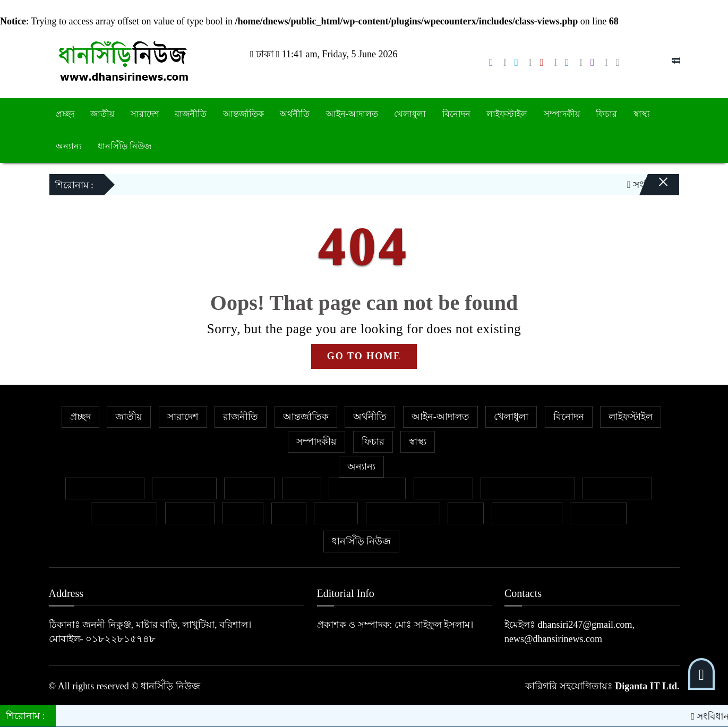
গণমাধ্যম (249, 488)
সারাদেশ (145, 114)
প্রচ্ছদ (65, 114)
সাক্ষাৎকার (598, 513)
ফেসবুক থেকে (617, 488)
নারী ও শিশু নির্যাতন (528, 488)
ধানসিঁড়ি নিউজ (125, 146)
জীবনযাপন (443, 488)
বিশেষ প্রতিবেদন (105, 488)
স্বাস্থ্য (642, 114)
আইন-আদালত (352, 114)
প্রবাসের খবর (124, 513)
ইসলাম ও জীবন (367, 488)
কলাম (302, 488)
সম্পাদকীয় (562, 114)
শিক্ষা (466, 513)
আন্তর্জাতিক (243, 114)
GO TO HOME (364, 356)
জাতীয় (102, 114)
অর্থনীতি (295, 114)
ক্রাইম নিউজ (184, 488)
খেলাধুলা (410, 114)
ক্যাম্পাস (190, 513)
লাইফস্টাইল (507, 114)
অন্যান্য (69, 146)
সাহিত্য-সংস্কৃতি (403, 513)
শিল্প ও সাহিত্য (527, 513)
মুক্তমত (336, 513)
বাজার (243, 513)
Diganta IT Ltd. (647, 686)
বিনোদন (456, 114)
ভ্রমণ (289, 513)
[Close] (654, 178)
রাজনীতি (191, 114)
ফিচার (606, 114)
